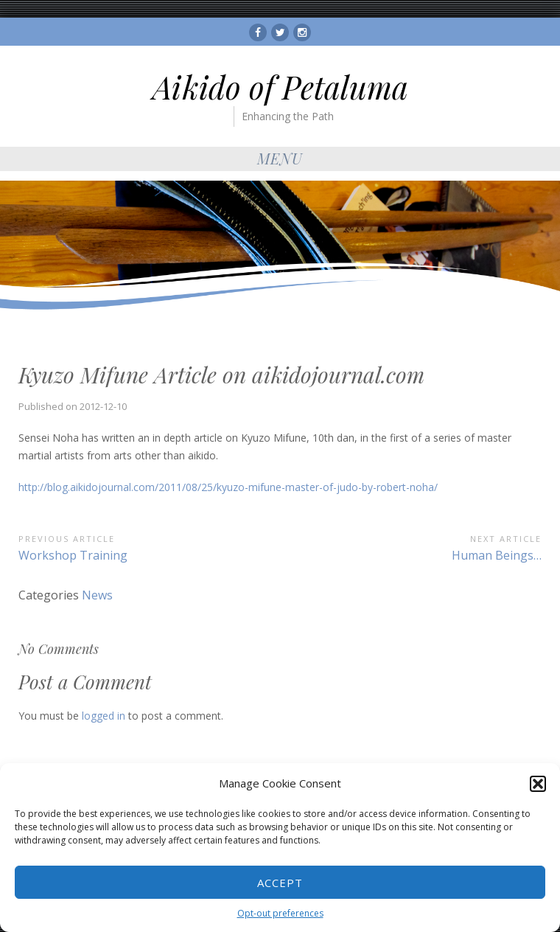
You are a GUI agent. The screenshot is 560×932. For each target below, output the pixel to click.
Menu (280, 158)
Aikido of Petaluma (280, 87)
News (97, 595)
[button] (538, 784)
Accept (280, 883)
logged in (104, 716)
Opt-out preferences (280, 913)
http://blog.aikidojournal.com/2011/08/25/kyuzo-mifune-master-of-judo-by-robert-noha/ (228, 487)
